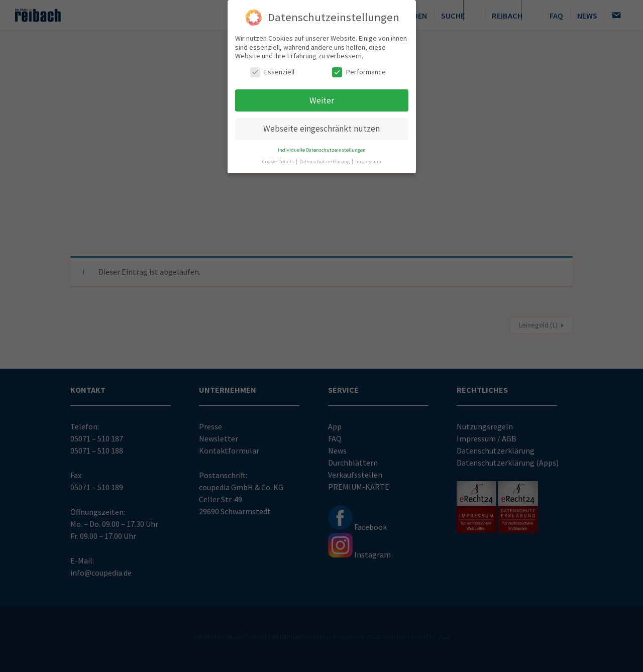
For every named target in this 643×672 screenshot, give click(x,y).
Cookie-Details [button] (279, 159)
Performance (359, 70)
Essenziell (272, 70)
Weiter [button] (322, 98)
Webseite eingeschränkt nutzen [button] (321, 127)
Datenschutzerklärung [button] (325, 159)
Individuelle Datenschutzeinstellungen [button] (322, 148)
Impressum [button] (368, 159)
